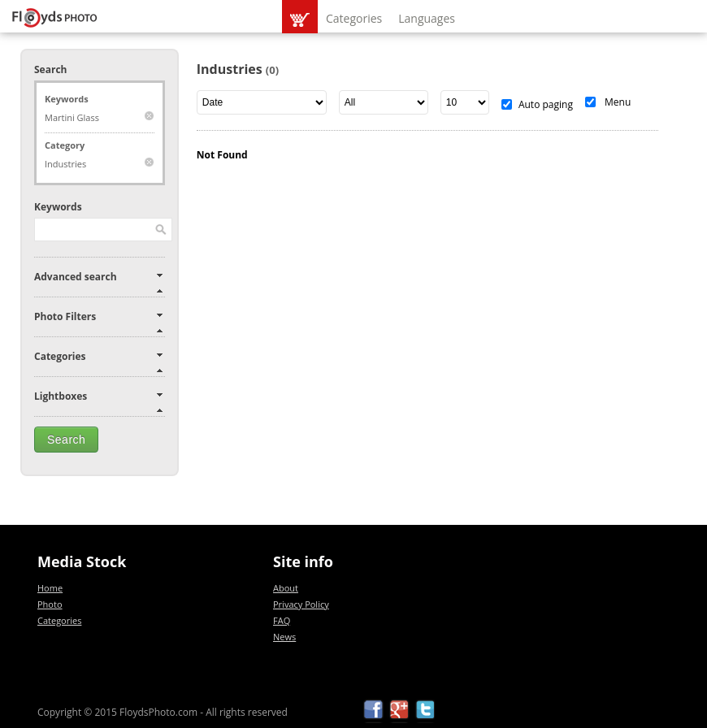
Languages (427, 18)
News (284, 637)
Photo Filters (65, 316)
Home (50, 588)
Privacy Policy (301, 604)
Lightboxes (61, 396)
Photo (50, 604)
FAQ (282, 620)
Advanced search (76, 277)
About (286, 588)
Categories (354, 18)
